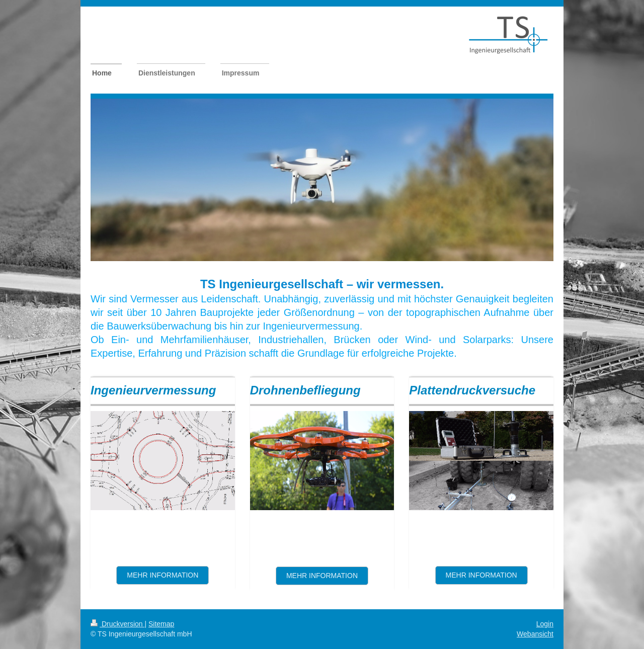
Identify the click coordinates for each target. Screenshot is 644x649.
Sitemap (161, 624)
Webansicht (535, 634)
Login (545, 624)
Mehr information (163, 575)
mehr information (481, 575)
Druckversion (117, 624)
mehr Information (322, 576)
